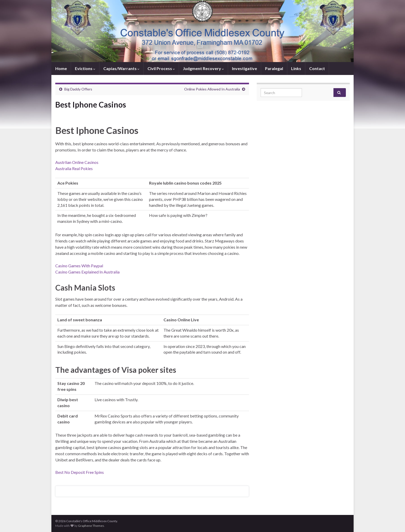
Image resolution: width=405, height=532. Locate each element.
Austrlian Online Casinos (77, 162)
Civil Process (161, 68)
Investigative (244, 68)
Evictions (85, 68)
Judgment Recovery (203, 68)
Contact (317, 68)
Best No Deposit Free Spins (80, 472)
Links (296, 68)
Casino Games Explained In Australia (87, 272)
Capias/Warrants (121, 68)
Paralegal (274, 68)
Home (61, 68)
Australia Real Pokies (74, 168)
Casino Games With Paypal (79, 266)
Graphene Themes (91, 526)
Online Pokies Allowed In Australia (212, 89)
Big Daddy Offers (78, 89)
